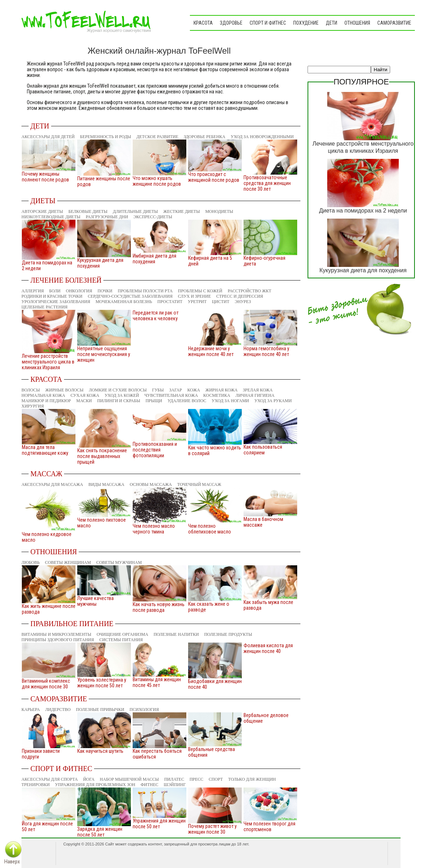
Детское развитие (158, 137)
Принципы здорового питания (58, 640)
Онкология (79, 291)
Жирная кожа (221, 390)
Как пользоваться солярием (263, 450)
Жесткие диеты (181, 211)
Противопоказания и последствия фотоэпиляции (155, 450)
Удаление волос (187, 401)
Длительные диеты (136, 211)
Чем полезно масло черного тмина (154, 529)
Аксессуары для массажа (52, 484)
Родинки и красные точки (52, 296)
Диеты (43, 201)
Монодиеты (219, 211)
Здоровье (231, 23)
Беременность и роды (106, 137)
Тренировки (36, 785)
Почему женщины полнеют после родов (45, 177)
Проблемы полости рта (145, 291)
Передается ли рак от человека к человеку (156, 316)
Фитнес (149, 785)
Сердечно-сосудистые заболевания (130, 296)
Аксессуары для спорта (50, 779)
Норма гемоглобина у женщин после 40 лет (266, 351)
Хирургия (33, 406)
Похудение (306, 23)
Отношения (357, 23)
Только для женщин (252, 779)
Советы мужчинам (119, 562)
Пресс (197, 779)
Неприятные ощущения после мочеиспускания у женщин (104, 354)
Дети (332, 23)
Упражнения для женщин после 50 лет (159, 824)
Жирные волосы (65, 390)
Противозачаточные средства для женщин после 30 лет (267, 183)
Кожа (194, 390)
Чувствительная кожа (171, 395)
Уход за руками (273, 401)
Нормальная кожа (43, 395)
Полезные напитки (176, 634)
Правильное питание (72, 624)
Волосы (31, 390)
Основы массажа (151, 484)
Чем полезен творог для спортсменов (269, 826)
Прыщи (154, 401)
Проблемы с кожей (200, 291)
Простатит (170, 302)
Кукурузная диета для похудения (363, 270)
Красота (203, 23)
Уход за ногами (230, 401)
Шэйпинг (175, 785)
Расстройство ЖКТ (250, 291)
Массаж (46, 474)
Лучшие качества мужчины (95, 601)
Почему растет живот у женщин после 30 (212, 829)
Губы (158, 390)
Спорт (216, 779)
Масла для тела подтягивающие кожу (45, 450)
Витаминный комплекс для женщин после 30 (46, 684)
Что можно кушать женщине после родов (157, 181)
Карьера (31, 709)
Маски (84, 401)
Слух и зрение (194, 296)
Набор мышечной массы (129, 779)
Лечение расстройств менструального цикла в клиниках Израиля (48, 362)
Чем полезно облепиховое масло (210, 529)
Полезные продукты (228, 634)
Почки (105, 291)
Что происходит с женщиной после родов (214, 177)
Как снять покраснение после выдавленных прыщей (102, 456)
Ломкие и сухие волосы (118, 390)
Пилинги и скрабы (119, 401)
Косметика (217, 395)
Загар (176, 390)
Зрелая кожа (258, 390)
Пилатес (174, 779)
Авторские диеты (42, 211)
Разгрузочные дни (107, 217)
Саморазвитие (394, 23)
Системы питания (121, 640)
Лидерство (58, 709)
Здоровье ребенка (205, 137)
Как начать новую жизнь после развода (159, 607)
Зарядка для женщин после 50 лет (100, 832)
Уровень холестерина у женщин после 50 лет (102, 683)
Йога (89, 779)
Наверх (12, 862)
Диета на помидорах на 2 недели (363, 211)
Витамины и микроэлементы (56, 634)
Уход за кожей (122, 395)
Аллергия (33, 291)
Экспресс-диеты (153, 217)
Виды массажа (106, 484)
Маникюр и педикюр (46, 401)
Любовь (31, 562)
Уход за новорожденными (262, 137)
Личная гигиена (255, 395)
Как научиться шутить (100, 751)
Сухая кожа (85, 395)
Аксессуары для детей (48, 137)
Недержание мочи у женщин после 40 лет (211, 351)
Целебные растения (45, 307)
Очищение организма (122, 634)
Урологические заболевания (56, 302)
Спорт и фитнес (268, 23)
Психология (144, 709)
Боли (55, 291)
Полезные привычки (100, 709)
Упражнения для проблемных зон (95, 785)
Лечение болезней (66, 280)
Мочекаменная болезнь (124, 302)
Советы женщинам (68, 562)
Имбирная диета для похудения (154, 259)
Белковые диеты (88, 211)
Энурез (243, 302)
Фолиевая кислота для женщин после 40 (268, 648)
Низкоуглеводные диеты (51, 217)
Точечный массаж (199, 484)
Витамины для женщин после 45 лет (157, 682)
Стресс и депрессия (240, 296)
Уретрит (197, 302)
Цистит (221, 302)
